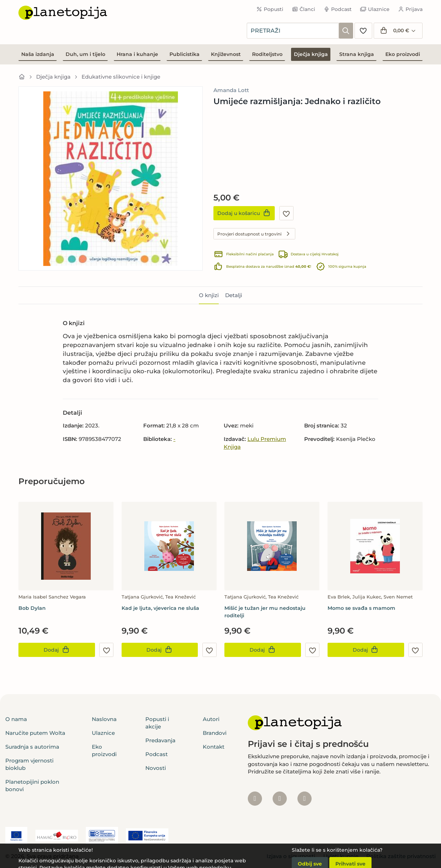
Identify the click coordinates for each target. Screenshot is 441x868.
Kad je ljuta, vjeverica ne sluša (160, 608)
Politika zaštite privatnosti (401, 856)
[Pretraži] (346, 31)
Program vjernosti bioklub (29, 764)
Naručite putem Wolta (35, 733)
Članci (303, 9)
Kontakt (214, 747)
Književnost (226, 54)
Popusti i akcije (157, 723)
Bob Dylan (32, 608)
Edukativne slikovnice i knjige (121, 77)
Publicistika (185, 54)
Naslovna (104, 719)
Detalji (234, 295)
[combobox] (293, 31)
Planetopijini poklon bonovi (32, 785)
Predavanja (160, 740)
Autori (211, 719)
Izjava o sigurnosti (291, 856)
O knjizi (209, 295)
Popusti (270, 9)
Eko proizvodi (403, 54)
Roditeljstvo (267, 54)
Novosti (156, 768)
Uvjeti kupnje (341, 856)
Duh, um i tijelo (85, 54)
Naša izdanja (38, 54)
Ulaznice (375, 9)
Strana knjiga (357, 54)
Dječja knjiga (311, 54)
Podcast (338, 9)
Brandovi (215, 733)
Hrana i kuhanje (137, 54)
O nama (16, 719)
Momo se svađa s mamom (361, 608)
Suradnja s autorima (32, 747)
